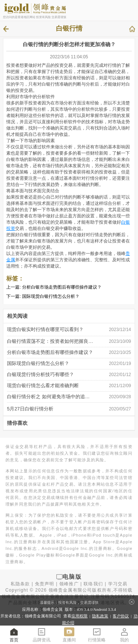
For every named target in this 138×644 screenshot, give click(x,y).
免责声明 (45, 584)
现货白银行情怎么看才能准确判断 (43, 385)
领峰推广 (69, 584)
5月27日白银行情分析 (30, 409)
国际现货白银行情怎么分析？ (51, 296)
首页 (14, 635)
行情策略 (97, 635)
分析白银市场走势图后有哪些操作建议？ (62, 287)
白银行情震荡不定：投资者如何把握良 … (50, 341)
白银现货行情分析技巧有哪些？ (40, 374)
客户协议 (121, 616)
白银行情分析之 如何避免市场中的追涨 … (50, 397)
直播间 (69, 635)
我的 (124, 635)
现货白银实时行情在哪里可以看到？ (45, 329)
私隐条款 (20, 584)
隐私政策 (100, 616)
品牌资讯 (42, 635)
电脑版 (72, 577)
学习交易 (118, 584)
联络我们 (93, 584)
